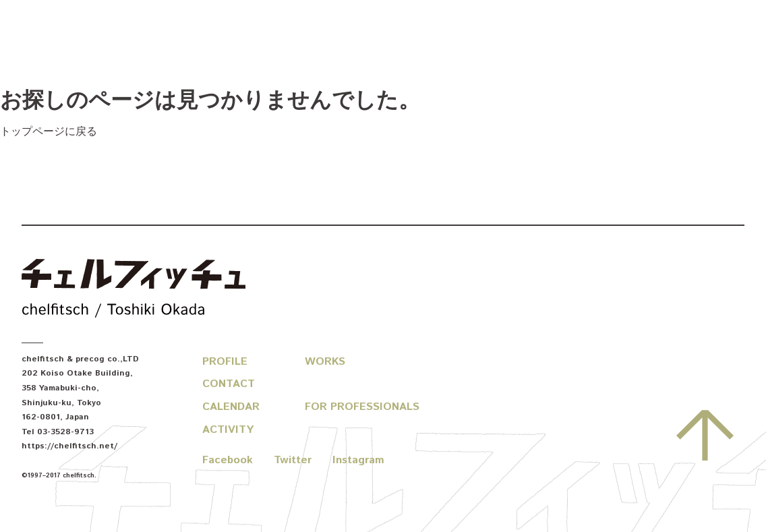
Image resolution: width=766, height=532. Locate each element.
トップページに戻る (49, 132)
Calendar (231, 407)
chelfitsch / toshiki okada (134, 290)
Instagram (358, 460)
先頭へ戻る (705, 435)
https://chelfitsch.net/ (69, 446)
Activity (228, 430)
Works (325, 362)
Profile (225, 362)
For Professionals (362, 407)
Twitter (293, 460)
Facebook (228, 460)
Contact (229, 384)
